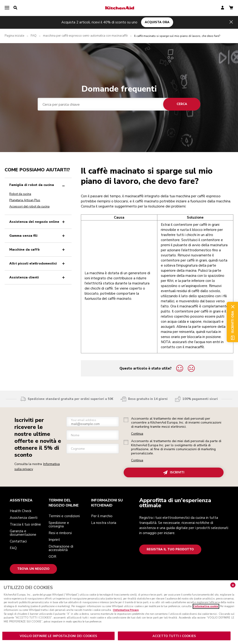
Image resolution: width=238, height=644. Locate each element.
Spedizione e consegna (59, 524)
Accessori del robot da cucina (29, 207)
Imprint (54, 540)
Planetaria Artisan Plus (25, 200)
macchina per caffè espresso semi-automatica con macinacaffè (85, 36)
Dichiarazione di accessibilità (61, 548)
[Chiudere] (233, 588)
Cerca (182, 104)
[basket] (231, 8)
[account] (223, 8)
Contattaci (18, 541)
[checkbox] (126, 420)
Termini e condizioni (64, 516)
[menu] (7, 8)
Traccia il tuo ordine (25, 524)
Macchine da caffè (38, 250)
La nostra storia (104, 523)
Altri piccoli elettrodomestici (38, 263)
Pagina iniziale (14, 36)
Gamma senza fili (38, 236)
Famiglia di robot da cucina (38, 185)
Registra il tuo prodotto (170, 549)
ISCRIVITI (174, 473)
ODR (52, 557)
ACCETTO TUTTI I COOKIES (174, 639)
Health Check (21, 511)
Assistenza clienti (38, 277)
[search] (15, 8)
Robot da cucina (20, 194)
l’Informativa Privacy (126, 613)
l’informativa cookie (206, 610)
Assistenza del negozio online (38, 222)
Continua (137, 434)
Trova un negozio (33, 569)
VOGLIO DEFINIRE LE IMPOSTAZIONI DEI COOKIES (58, 639)
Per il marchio (102, 516)
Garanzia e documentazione (23, 533)
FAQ (34, 36)
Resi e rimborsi (60, 533)
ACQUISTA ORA (157, 22)
